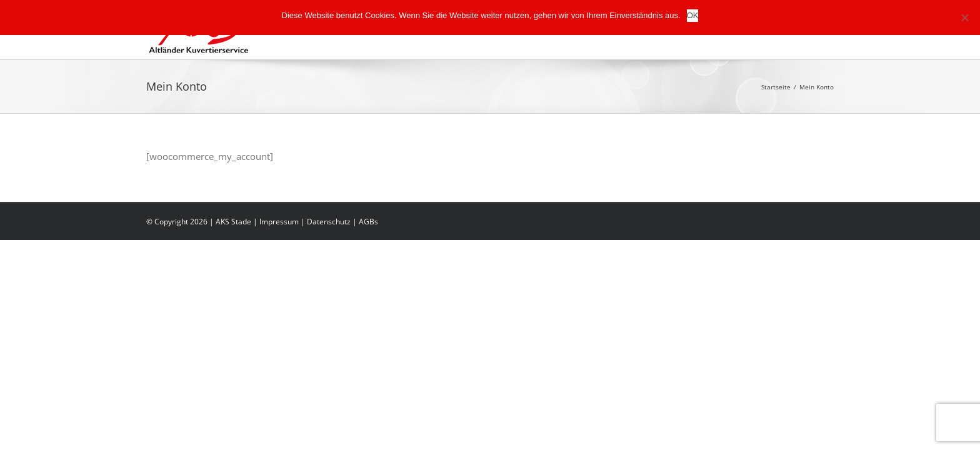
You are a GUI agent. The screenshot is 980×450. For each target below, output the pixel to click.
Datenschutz (329, 222)
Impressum (279, 222)
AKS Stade (233, 222)
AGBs (368, 222)
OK (693, 15)
